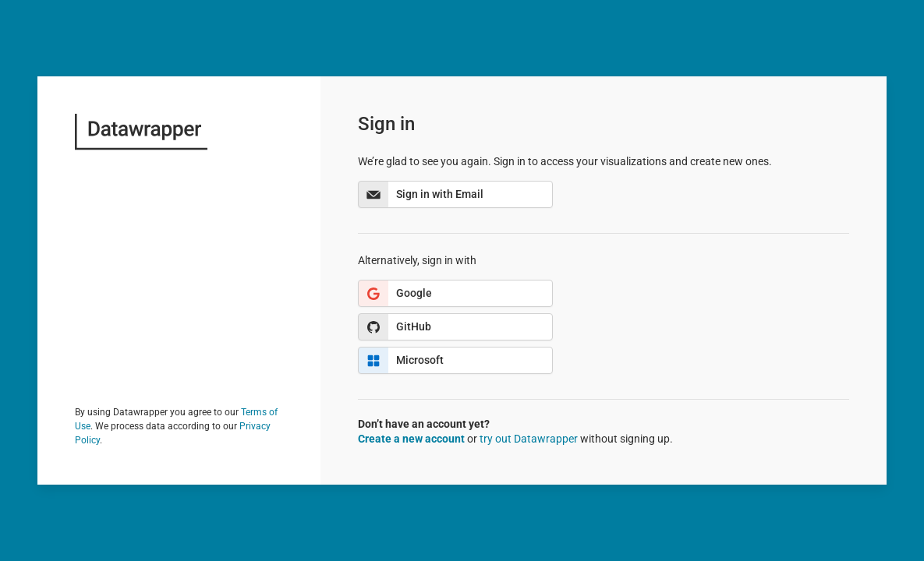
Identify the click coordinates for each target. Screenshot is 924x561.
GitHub (395, 327)
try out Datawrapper (529, 439)
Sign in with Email (421, 194)
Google (395, 293)
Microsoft (401, 360)
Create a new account (411, 439)
